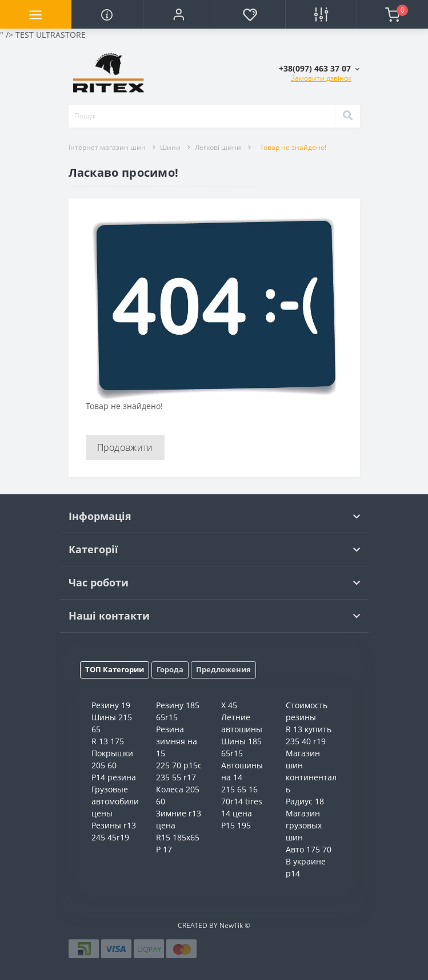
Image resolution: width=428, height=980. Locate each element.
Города (170, 669)
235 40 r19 (306, 741)
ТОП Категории (115, 669)
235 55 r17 (176, 777)
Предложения (223, 669)
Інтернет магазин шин (107, 147)
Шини (170, 147)
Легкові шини (218, 147)
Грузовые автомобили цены (115, 801)
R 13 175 (108, 741)
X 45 (229, 705)
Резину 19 (111, 705)
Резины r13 (114, 825)
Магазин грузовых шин (304, 825)
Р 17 (164, 849)
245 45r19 (110, 837)
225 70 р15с (179, 765)
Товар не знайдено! (293, 147)
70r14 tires (242, 801)
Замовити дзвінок (321, 78)
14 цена (237, 813)
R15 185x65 (178, 837)
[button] (179, 14)
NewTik (231, 925)
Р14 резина (114, 777)
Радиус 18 (305, 801)
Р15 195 (236, 825)
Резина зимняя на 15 (177, 741)
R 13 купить (309, 729)
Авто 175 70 (309, 849)
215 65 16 (239, 789)
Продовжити (125, 447)
